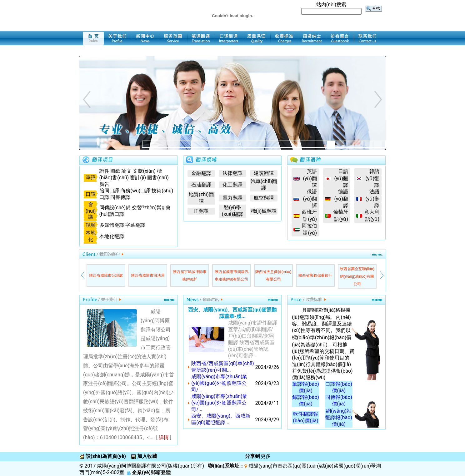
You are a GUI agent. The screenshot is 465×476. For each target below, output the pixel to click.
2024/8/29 (267, 420)
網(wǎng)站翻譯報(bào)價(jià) (339, 417)
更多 (266, 456)
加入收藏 (147, 456)
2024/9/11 (267, 403)
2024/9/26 (267, 367)
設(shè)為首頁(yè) (105, 456)
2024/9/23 (267, 383)
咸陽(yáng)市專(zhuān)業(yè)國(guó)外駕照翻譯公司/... (219, 383)
